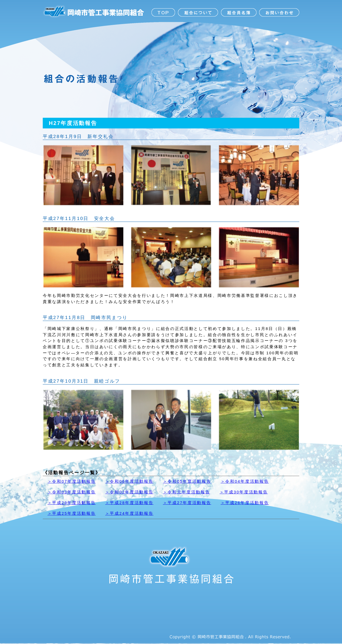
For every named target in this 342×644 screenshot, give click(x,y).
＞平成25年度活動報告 (72, 513)
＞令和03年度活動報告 (72, 492)
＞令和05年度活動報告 (187, 481)
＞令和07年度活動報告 (72, 481)
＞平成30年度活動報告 (244, 492)
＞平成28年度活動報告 (129, 503)
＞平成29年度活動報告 (72, 503)
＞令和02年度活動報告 (129, 492)
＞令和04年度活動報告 (245, 481)
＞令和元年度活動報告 (187, 492)
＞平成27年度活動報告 (187, 503)
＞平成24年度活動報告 (129, 513)
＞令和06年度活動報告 (129, 481)
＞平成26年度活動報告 (245, 503)
